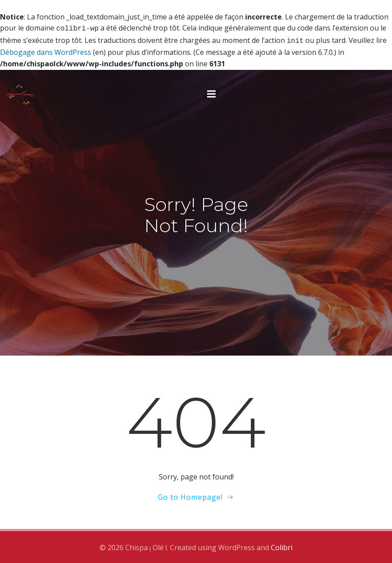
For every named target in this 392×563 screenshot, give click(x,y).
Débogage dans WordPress (46, 50)
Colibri (282, 546)
